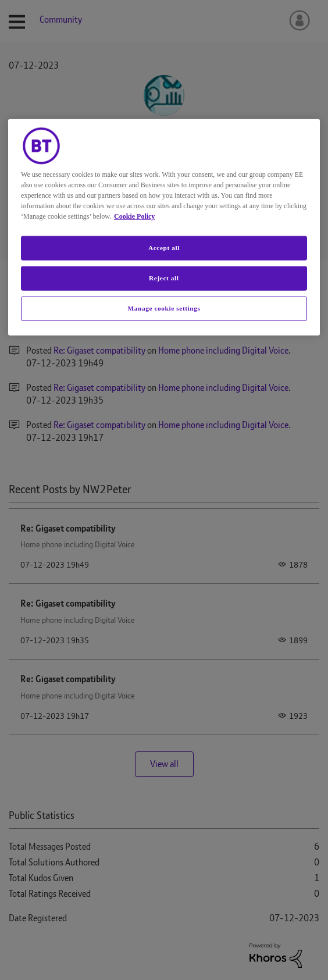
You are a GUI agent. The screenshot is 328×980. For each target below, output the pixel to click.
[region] (164, 227)
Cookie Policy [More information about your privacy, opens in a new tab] (134, 216)
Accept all (164, 247)
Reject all (164, 277)
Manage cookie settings (164, 308)
